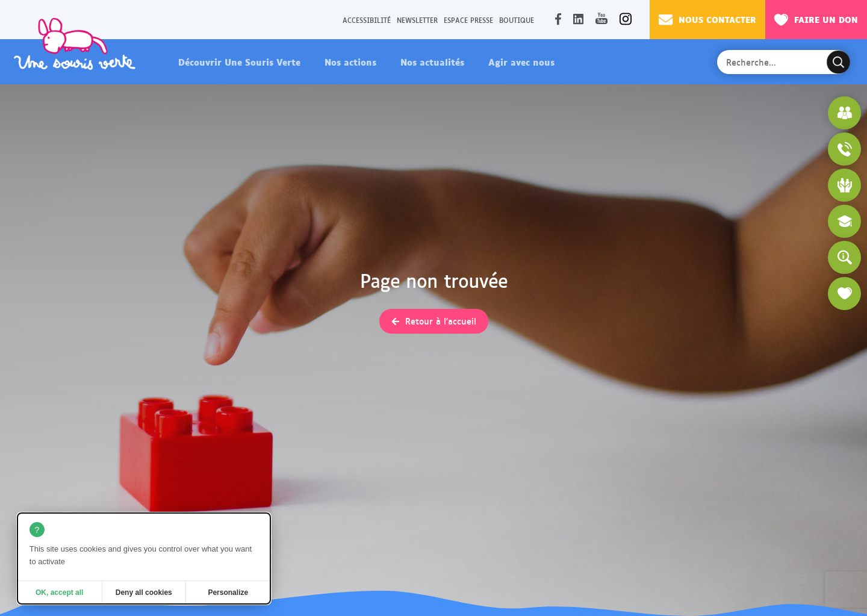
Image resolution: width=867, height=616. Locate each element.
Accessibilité (367, 20)
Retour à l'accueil (441, 321)
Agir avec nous (521, 61)
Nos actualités (432, 61)
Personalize (228, 593)
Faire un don (816, 19)
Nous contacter (707, 19)
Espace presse (468, 20)
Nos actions (350, 61)
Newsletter (417, 20)
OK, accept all (59, 593)
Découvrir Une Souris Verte (239, 61)
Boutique (517, 20)
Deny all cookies (144, 593)
